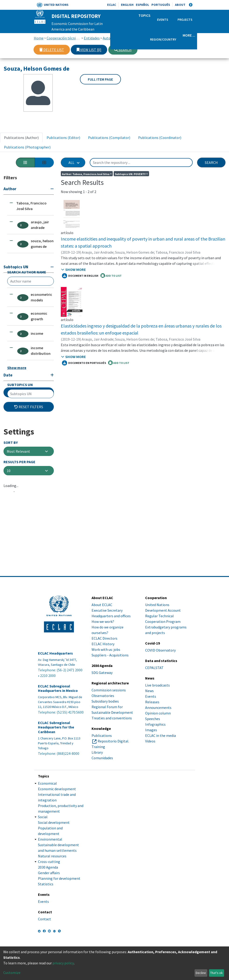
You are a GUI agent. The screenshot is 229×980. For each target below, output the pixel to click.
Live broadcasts (157, 685)
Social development (54, 822)
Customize (12, 973)
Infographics (155, 724)
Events (163, 20)
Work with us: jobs (106, 649)
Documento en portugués (84, 363)
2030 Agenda (48, 867)
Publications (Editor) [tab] (63, 138)
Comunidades (102, 758)
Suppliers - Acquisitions (110, 655)
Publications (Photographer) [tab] (27, 147)
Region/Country (163, 39)
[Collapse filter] (29, 189)
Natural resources (52, 856)
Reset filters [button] (29, 475)
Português (161, 5)
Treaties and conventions (112, 718)
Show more (17, 400)
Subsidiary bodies (105, 701)
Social (43, 817)
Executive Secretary (107, 610)
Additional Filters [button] (29, 461)
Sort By (11, 511)
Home (39, 38)
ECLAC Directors (104, 638)
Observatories (103, 696)
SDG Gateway (102, 673)
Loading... (11, 554)
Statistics (46, 884)
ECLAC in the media (161, 735)
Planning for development (59, 878)
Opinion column (158, 713)
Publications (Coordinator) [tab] (160, 138)
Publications (102, 735)
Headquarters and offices (111, 616)
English (127, 5)
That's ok (216, 973)
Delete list (52, 50)
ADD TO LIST (111, 276)
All (71, 162)
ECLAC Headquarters (55, 653)
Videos (150, 741)
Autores (109, 38)
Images (151, 730)
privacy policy (63, 963)
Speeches (153, 719)
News (149, 691)
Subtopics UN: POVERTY (131, 174)
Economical (47, 783)
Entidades (92, 38)
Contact (44, 919)
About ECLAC (102, 605)
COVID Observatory (160, 650)
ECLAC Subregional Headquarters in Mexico (58, 688)
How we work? (103, 621)
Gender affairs (49, 873)
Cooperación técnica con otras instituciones (64, 38)
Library (97, 752)
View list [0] (89, 50)
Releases (152, 702)
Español (142, 5)
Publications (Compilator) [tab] (109, 138)
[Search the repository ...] (141, 162)
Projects (185, 20)
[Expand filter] (29, 444)
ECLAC (112, 5)
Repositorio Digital (113, 741)
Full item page (100, 79)
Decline (201, 973)
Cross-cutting (49, 862)
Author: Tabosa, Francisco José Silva (87, 174)
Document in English (80, 276)
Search (123, 50)
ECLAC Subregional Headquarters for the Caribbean (56, 727)
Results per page (19, 530)
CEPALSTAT (154, 668)
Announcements (158, 707)
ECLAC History (103, 644)
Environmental (50, 839)
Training (98, 747)
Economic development (57, 789)
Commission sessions (109, 690)
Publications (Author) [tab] (21, 138)
